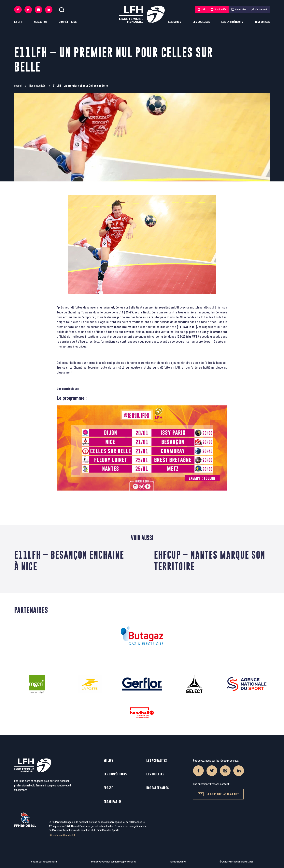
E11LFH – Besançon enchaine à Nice (69, 561)
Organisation (113, 802)
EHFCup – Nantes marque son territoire (210, 561)
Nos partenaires (158, 788)
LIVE (201, 9)
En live (109, 761)
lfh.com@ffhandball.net (218, 794)
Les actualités (156, 761)
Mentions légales (178, 862)
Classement (259, 9)
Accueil (18, 86)
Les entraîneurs (232, 22)
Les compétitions (115, 774)
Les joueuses (201, 22)
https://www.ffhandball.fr (62, 835)
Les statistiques (68, 389)
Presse (108, 788)
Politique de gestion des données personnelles (113, 862)
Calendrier (239, 9)
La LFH (18, 22)
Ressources (262, 22)
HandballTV (218, 9)
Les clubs (175, 22)
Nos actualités (37, 86)
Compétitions (68, 22)
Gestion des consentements (44, 862)
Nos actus (41, 22)
